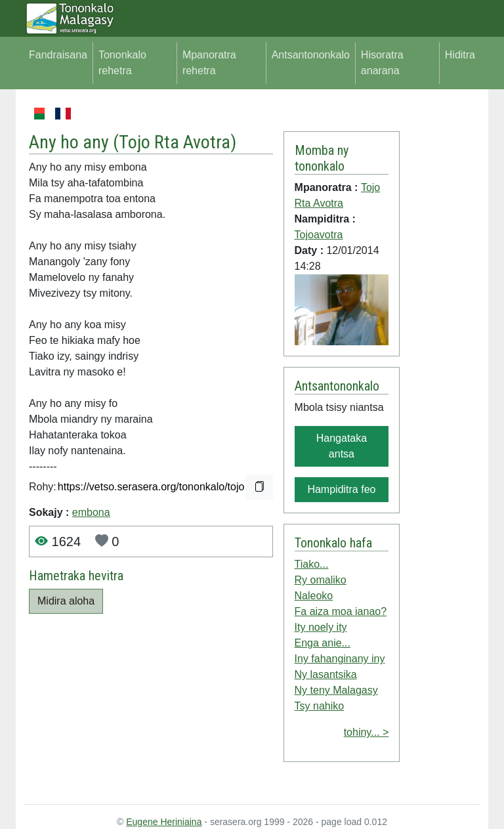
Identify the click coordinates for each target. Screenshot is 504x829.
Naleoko (314, 596)
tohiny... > (367, 732)
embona (91, 512)
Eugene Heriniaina (164, 822)
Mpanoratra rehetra (209, 63)
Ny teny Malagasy (336, 690)
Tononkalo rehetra (122, 63)
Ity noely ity (321, 627)
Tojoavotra (319, 235)
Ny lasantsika (326, 674)
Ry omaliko (321, 580)
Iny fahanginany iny (340, 659)
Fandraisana (58, 55)
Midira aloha (66, 601)
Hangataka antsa (342, 446)
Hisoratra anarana (382, 63)
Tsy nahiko (320, 706)
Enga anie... (323, 643)
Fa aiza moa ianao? (341, 611)
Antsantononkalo (311, 55)
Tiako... (312, 564)
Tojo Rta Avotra (175, 142)
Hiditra (460, 55)
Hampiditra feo (341, 489)
